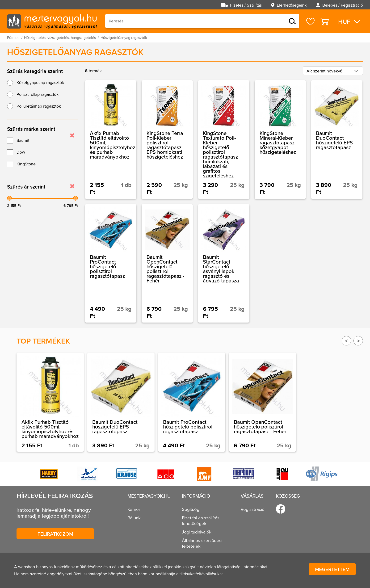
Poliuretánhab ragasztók (39, 106)
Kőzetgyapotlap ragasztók (40, 83)
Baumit (23, 140)
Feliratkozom (55, 534)
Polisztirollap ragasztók (38, 94)
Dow (21, 152)
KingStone (26, 164)
